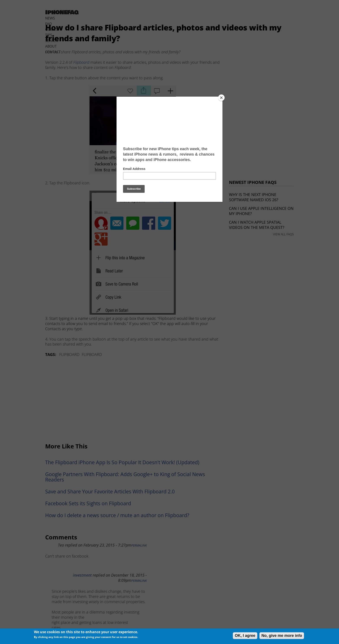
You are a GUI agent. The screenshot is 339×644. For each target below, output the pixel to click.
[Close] (221, 98)
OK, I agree (245, 636)
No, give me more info (282, 636)
